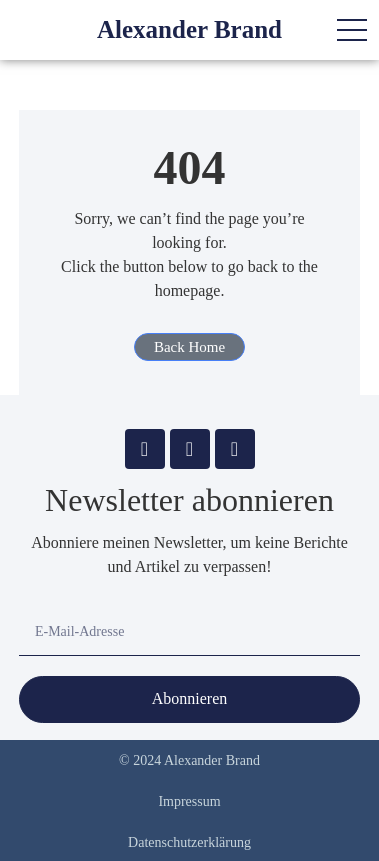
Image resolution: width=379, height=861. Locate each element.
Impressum (189, 801)
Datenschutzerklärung (189, 842)
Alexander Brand (189, 29)
